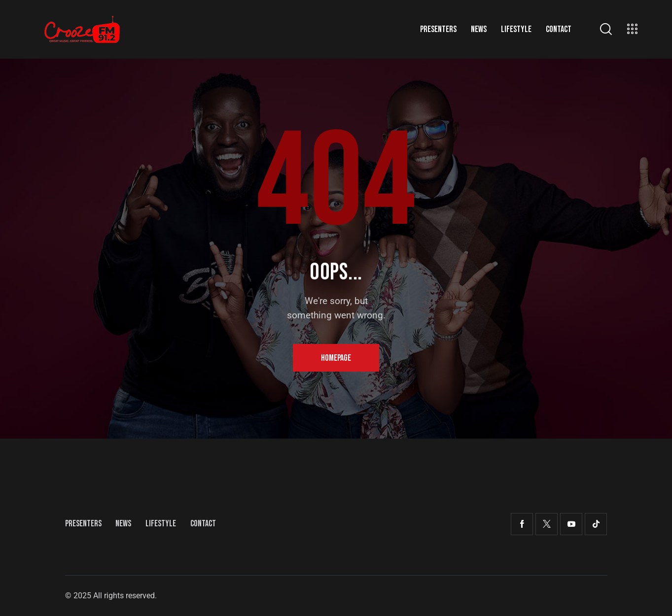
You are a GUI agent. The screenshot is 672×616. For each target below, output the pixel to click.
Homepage (336, 358)
